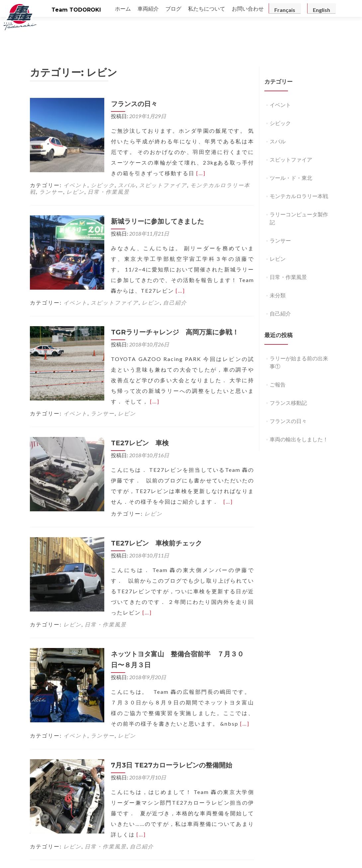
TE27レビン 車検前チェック (148, 503)
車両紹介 (148, 8)
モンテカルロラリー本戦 (299, 166)
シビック (103, 155)
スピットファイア (163, 155)
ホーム (123, 8)
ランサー (51, 162)
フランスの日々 (126, 74)
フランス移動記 (288, 373)
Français (285, 10)
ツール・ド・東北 (291, 148)
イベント (75, 155)
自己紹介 (175, 273)
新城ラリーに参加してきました (149, 191)
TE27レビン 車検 (132, 402)
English (321, 10)
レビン (75, 162)
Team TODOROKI (76, 10)
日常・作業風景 (109, 162)
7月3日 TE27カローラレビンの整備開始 (164, 714)
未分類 (278, 265)
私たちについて (207, 8)
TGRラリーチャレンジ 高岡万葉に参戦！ (167, 302)
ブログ (173, 8)
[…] (78, 143)
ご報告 (278, 355)
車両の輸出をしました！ (299, 409)
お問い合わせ (248, 8)
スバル (127, 155)
